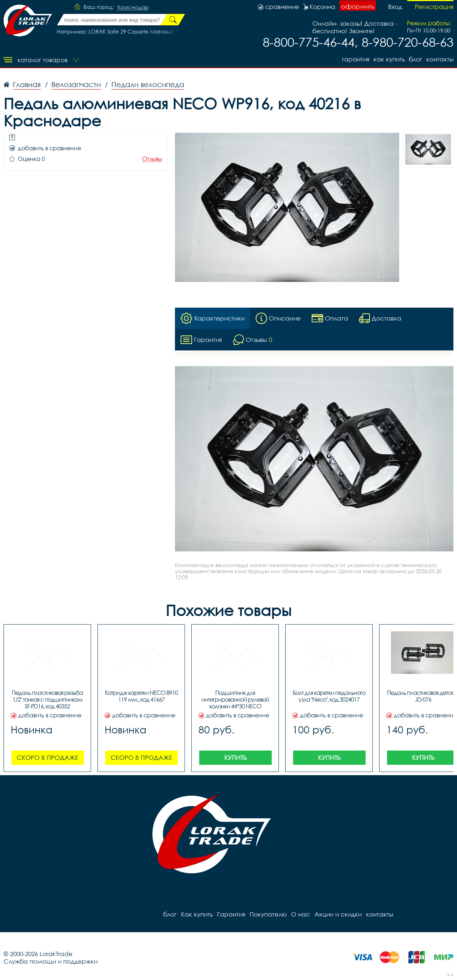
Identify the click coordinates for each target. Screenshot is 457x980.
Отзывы (152, 159)
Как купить (389, 59)
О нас (300, 914)
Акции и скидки (337, 914)
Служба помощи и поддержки (51, 961)
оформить (358, 6)
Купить (235, 757)
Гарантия (355, 59)
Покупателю (268, 914)
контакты (440, 59)
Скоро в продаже (47, 757)
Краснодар (133, 7)
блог (415, 59)
